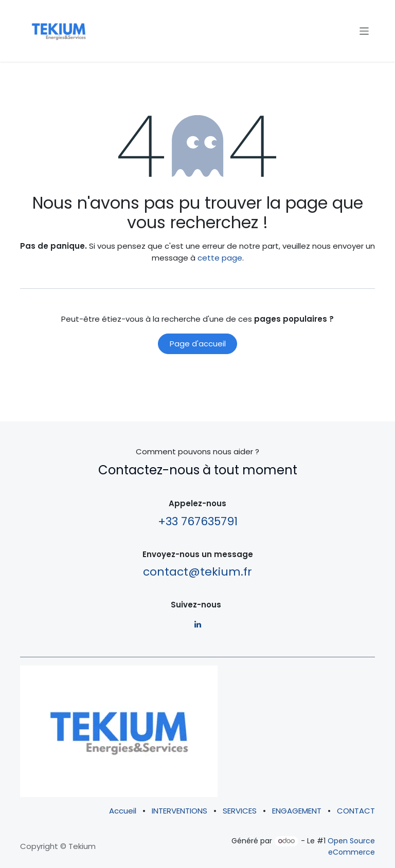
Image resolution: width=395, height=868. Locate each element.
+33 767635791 (198, 521)
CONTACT (356, 811)
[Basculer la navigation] (364, 31)
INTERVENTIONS (179, 811)
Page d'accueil (198, 344)
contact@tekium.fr (197, 572)
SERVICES (240, 811)
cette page (220, 258)
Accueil (123, 811)
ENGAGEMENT (297, 811)
